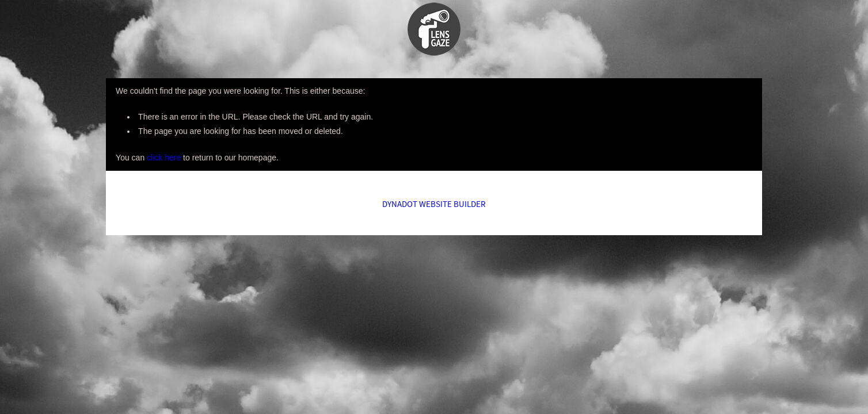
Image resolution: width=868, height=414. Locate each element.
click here (164, 158)
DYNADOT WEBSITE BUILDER (434, 204)
